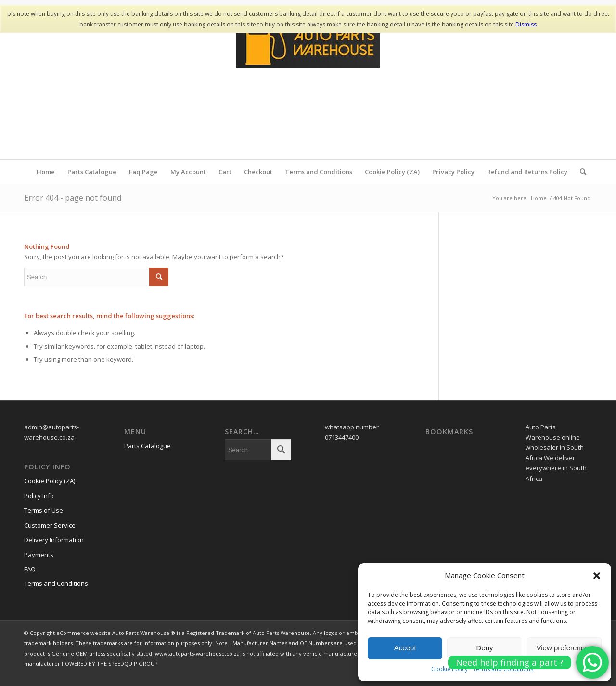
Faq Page (143, 172)
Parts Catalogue (92, 172)
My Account (188, 172)
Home (46, 172)
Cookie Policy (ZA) (392, 172)
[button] (597, 576)
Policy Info (39, 496)
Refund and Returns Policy (527, 172)
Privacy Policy (453, 172)
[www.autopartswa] (308, 87)
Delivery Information (54, 540)
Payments (39, 555)
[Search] (580, 172)
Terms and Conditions (319, 172)
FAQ (30, 569)
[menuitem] (580, 172)
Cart (225, 172)
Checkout (258, 172)
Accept (405, 648)
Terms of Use (44, 510)
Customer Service (50, 525)
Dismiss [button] (526, 24)
